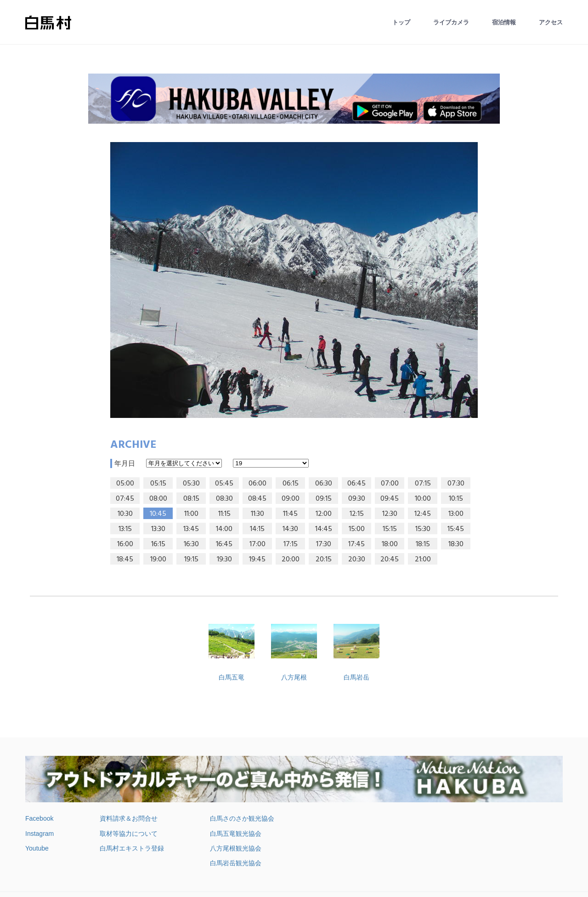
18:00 (390, 544)
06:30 (324, 484)
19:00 (158, 560)
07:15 (423, 484)
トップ (401, 22)
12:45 (423, 514)
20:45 (390, 560)
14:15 (257, 529)
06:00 (257, 484)
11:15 (224, 514)
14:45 (324, 529)
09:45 (390, 499)
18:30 (456, 544)
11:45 (290, 514)
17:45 (356, 544)
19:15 (191, 560)
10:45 (158, 514)
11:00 (191, 514)
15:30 (423, 529)
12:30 (390, 514)
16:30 (191, 544)
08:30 (224, 499)
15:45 (456, 529)
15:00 (357, 529)
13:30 (158, 529)
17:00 (257, 544)
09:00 (291, 499)
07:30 (456, 484)
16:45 (224, 544)
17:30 (324, 544)
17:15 (291, 544)
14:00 (224, 529)
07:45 (125, 499)
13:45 (191, 529)
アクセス (551, 22)
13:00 (456, 514)
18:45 (125, 560)
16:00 (125, 544)
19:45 (257, 560)
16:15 (158, 544)
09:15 (324, 499)
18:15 (423, 544)
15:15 (390, 529)
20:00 (291, 560)
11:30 (257, 514)
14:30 (290, 529)
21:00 (423, 560)
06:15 (291, 484)
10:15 (456, 499)
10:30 (125, 514)
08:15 (191, 499)
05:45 (224, 484)
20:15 (324, 560)
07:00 (390, 484)
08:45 (257, 499)
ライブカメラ (451, 22)
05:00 (125, 484)
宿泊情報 (504, 22)
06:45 (356, 484)
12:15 (357, 514)
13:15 (125, 529)
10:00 (423, 499)
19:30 (224, 560)
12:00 (324, 514)
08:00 (158, 499)
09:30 (357, 499)
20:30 (357, 560)
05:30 (191, 484)
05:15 (158, 484)
